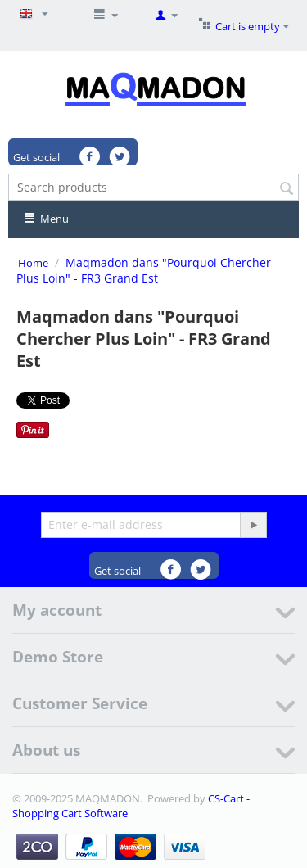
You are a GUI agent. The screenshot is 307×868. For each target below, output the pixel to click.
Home (33, 263)
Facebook (91, 157)
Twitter (121, 157)
